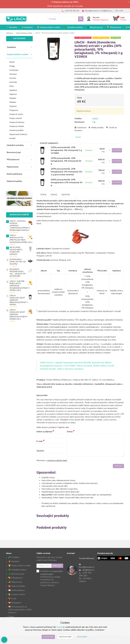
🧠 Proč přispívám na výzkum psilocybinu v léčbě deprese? (20, 610)
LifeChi (95, 118)
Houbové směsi (16, 114)
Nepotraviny (13, 167)
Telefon (40, 451)
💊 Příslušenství (114, 27)
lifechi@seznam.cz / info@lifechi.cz (99, 11)
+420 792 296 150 (72, 11)
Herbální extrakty (15, 145)
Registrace (105, 20)
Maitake (13, 98)
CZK (116, 11)
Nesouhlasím (65, 637)
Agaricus (13, 94)
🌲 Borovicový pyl (95, 27)
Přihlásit (57, 566)
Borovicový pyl (14, 152)
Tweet (78, 137)
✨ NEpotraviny (15, 582)
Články (11, 617)
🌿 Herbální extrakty (73, 27)
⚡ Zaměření (27, 27)
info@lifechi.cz (88, 570)
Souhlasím (48, 637)
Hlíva (11, 86)
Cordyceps (14, 70)
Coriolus (13, 78)
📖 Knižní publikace (17, 590)
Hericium (13, 74)
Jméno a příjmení (44, 432)
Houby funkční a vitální (17, 54)
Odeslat (118, 466)
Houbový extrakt (17, 126)
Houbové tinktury (17, 122)
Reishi (12, 62)
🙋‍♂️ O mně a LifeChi (17, 594)
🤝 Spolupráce (15, 603)
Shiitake (13, 102)
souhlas (60, 627)
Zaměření (11, 47)
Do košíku (117, 150)
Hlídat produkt (97, 128)
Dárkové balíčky (14, 181)
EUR (121, 11)
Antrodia (13, 82)
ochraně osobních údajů (57, 460)
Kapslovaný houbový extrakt (18, 136)
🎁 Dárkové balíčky (17, 586)
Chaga (12, 66)
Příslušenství (13, 160)
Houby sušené (16, 118)
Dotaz (70, 432)
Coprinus (13, 106)
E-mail (40, 441)
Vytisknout (82, 128)
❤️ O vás (12, 599)
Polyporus (14, 110)
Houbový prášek (16, 130)
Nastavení (82, 637)
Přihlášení (96, 20)
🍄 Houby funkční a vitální (49, 27)
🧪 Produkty (12, 27)
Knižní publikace (14, 174)
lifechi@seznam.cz (87, 567)
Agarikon (13, 90)
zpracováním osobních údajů (52, 573)
